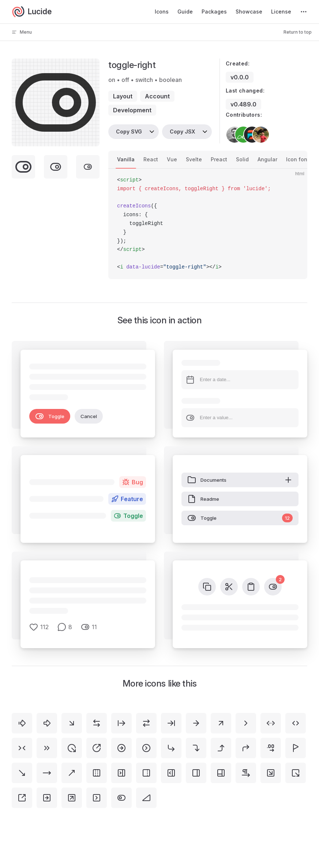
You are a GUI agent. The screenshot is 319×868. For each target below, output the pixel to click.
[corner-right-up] (221, 748)
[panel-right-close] (121, 773)
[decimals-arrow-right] (271, 748)
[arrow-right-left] (146, 723)
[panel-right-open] (171, 773)
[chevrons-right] (47, 748)
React (151, 159)
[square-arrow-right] (47, 798)
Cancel (89, 416)
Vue (172, 159)
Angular (267, 159)
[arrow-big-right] (47, 723)
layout (123, 96)
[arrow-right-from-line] (121, 723)
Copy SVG (129, 131)
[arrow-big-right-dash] (22, 723)
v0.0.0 (240, 77)
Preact (219, 159)
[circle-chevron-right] (146, 748)
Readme (203, 499)
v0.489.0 (243, 104)
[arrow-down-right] (72, 723)
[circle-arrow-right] (121, 748)
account (157, 96)
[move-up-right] (72, 773)
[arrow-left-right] (97, 723)
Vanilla (126, 159)
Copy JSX (182, 131)
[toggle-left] (121, 798)
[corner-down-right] (171, 748)
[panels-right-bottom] (221, 773)
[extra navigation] (304, 12)
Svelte (194, 159)
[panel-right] (196, 773)
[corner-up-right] (246, 748)
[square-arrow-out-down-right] (296, 773)
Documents (240, 480)
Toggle (50, 416)
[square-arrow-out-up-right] (22, 798)
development (132, 110)
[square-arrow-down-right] (271, 773)
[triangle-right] (146, 798)
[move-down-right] (22, 773)
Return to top (298, 32)
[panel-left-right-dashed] (97, 773)
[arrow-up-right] (221, 723)
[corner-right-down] (196, 748)
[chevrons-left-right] (296, 723)
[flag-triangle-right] (296, 748)
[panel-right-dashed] (146, 773)
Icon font (298, 159)
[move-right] (47, 773)
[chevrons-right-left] (22, 748)
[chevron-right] (246, 723)
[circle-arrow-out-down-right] (72, 748)
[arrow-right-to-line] (171, 723)
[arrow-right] (196, 723)
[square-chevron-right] (97, 798)
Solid (242, 159)
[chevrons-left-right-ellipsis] (271, 723)
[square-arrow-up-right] (72, 798)
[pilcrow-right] (246, 773)
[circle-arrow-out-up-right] (97, 748)
